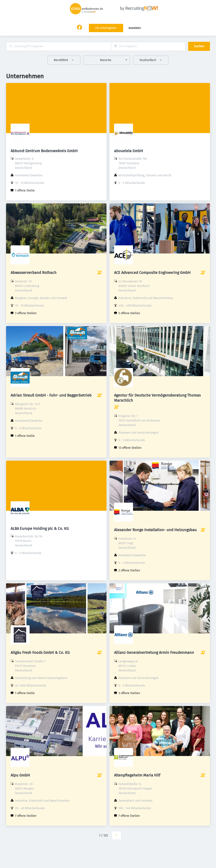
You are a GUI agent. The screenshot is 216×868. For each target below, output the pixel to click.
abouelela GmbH (129, 151)
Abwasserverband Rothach (34, 273)
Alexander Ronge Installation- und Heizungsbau (155, 530)
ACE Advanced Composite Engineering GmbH (152, 273)
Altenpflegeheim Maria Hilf (137, 775)
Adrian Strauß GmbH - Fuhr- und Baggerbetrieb (51, 395)
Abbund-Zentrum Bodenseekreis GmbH (44, 151)
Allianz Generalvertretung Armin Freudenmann (154, 653)
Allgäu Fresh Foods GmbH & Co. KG (40, 653)
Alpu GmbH (20, 775)
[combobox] (59, 46)
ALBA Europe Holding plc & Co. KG (40, 529)
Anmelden (135, 28)
